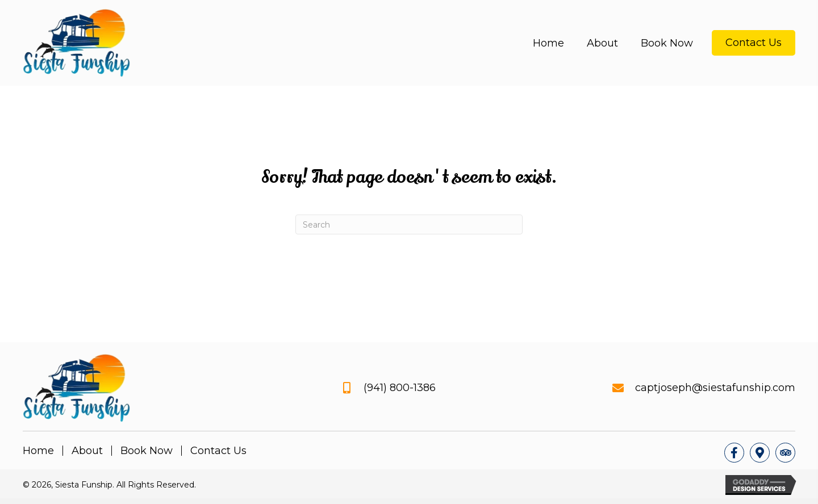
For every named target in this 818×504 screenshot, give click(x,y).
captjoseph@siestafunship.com (715, 388)
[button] (734, 453)
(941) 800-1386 (400, 388)
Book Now (147, 451)
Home (38, 451)
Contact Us (218, 451)
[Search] (409, 224)
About (87, 451)
